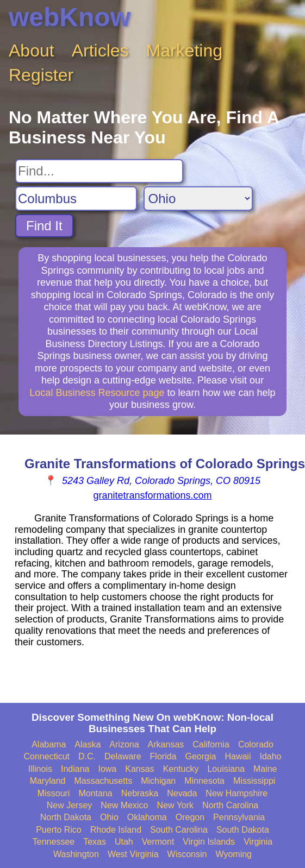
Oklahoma (147, 817)
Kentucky (181, 769)
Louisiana (226, 769)
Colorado (256, 744)
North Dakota (66, 817)
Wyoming (234, 854)
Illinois (40, 769)
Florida (163, 756)
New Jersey (70, 805)
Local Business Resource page (97, 393)
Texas (95, 842)
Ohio (109, 817)
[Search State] (198, 199)
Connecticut (47, 756)
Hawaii (238, 756)
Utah (124, 842)
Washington (76, 854)
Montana (95, 793)
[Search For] (99, 171)
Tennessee (54, 842)
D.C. (87, 756)
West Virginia (133, 854)
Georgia (201, 756)
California (211, 744)
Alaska (88, 744)
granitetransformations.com (152, 495)
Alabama (49, 744)
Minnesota (204, 781)
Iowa (107, 769)
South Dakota (243, 830)
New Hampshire (236, 793)
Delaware (123, 756)
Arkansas (166, 744)
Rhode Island (116, 830)
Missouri (54, 793)
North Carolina (230, 805)
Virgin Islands (209, 842)
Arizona (124, 744)
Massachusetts (103, 781)
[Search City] (76, 199)
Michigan (158, 781)
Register (41, 75)
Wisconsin (187, 854)
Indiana (75, 769)
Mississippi (254, 781)
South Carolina (179, 830)
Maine (265, 769)
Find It (44, 226)
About (32, 51)
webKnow (70, 17)
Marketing (185, 51)
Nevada (182, 793)
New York (175, 805)
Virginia (258, 842)
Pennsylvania (239, 817)
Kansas (139, 769)
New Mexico (124, 805)
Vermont (158, 842)
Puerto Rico (59, 830)
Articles (100, 51)
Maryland (48, 781)
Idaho (270, 756)
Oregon (190, 817)
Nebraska (140, 793)
